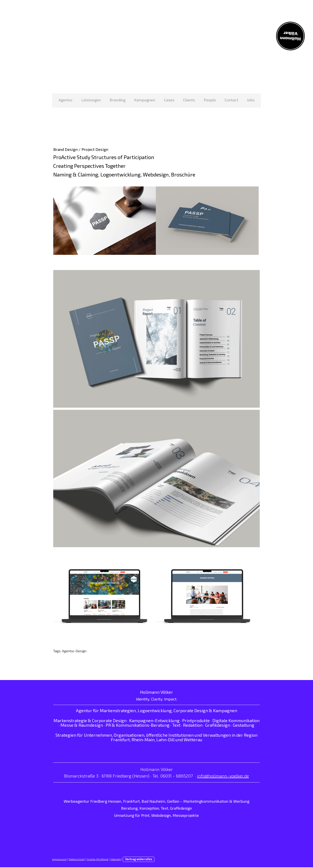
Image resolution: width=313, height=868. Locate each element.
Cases (169, 100)
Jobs (251, 100)
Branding (117, 100)
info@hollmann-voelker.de (223, 776)
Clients (189, 100)
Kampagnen (145, 100)
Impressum (59, 860)
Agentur (66, 100)
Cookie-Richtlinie (97, 860)
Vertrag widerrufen (139, 860)
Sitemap (116, 860)
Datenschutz (77, 860)
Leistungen (91, 100)
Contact (231, 100)
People (210, 100)
